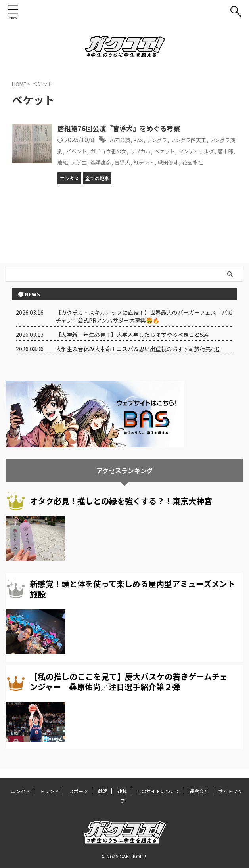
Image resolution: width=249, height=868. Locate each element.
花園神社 (109, 171)
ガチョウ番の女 (144, 151)
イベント (105, 151)
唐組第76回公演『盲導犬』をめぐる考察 (123, 129)
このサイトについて (158, 791)
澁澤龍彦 (173, 161)
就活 (103, 791)
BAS (145, 140)
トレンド (50, 791)
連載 (122, 791)
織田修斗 (80, 171)
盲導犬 (199, 161)
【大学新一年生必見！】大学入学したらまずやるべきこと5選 (132, 343)
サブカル (182, 151)
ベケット (211, 151)
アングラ (167, 140)
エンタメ (21, 791)
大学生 (147, 161)
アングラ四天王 (205, 140)
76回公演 (122, 140)
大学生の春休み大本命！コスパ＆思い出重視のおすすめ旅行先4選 (138, 358)
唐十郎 (108, 161)
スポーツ (79, 791)
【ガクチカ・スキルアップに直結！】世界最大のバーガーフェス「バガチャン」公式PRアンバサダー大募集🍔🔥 (144, 325)
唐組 (128, 161)
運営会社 (199, 791)
